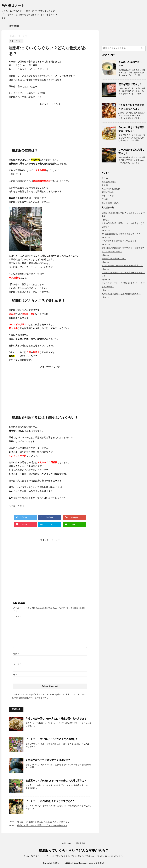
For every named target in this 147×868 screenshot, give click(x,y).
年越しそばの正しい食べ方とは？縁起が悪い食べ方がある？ (57, 719)
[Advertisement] (50, 124)
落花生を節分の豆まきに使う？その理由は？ (122, 266)
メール (17, 664)
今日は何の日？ (109, 182)
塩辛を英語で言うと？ (130, 84)
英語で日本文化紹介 (111, 189)
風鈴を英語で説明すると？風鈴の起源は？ (121, 294)
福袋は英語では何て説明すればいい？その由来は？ (42, 825)
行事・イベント (18, 506)
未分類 (105, 185)
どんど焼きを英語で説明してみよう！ (119, 241)
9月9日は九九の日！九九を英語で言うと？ (121, 234)
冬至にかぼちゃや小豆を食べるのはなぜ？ (48, 760)
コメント (17, 616)
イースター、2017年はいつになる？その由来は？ (52, 739)
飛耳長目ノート (13, 6)
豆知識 (105, 199)
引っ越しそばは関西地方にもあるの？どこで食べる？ (43, 822)
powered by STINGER (95, 863)
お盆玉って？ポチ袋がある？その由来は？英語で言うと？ (56, 781)
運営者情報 (14, 26)
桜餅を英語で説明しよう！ (114, 258)
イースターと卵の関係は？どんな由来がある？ (50, 801)
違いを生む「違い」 (111, 203)
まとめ (105, 178)
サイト (16, 675)
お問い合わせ (67, 843)
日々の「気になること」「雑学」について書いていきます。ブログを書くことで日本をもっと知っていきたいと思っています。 (74, 856)
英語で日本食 (108, 192)
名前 (16, 654)
